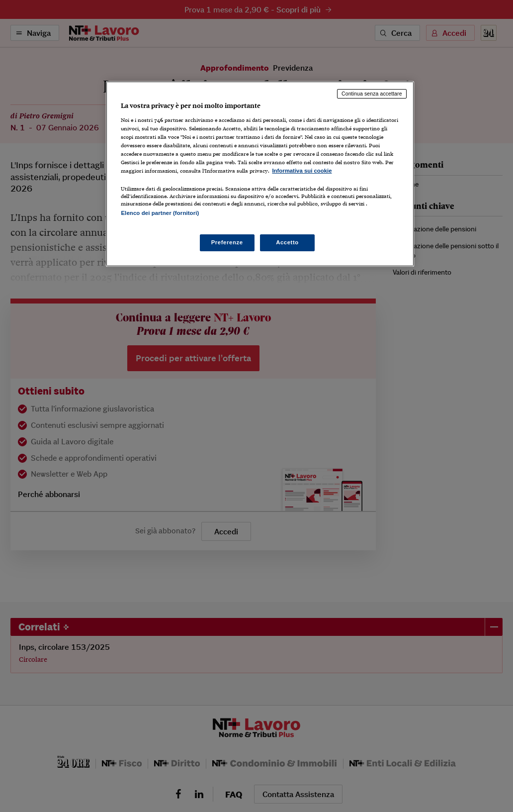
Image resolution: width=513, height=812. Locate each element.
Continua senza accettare (372, 94)
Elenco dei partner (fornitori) (160, 213)
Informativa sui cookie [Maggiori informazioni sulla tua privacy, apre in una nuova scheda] (302, 171)
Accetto (287, 242)
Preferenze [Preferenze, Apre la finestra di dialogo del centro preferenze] (227, 242)
